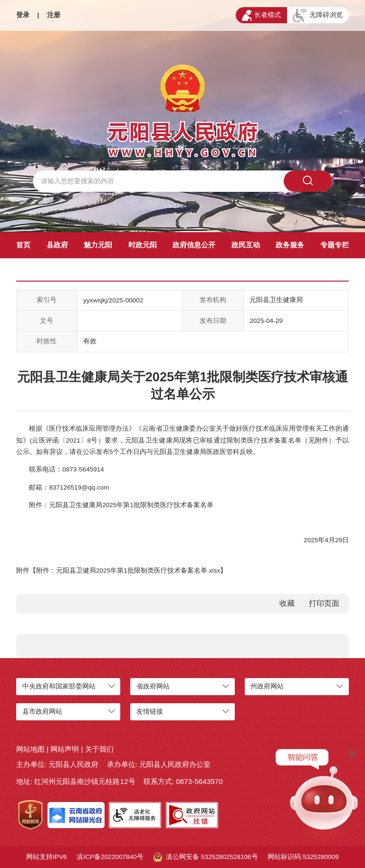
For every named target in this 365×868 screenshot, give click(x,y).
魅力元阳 (98, 245)
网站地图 (30, 749)
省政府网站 (153, 686)
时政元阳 (143, 245)
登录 (23, 15)
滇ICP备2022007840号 (110, 857)
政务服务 (290, 245)
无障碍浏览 (318, 16)
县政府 (57, 245)
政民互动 (246, 245)
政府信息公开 (194, 245)
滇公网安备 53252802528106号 (206, 857)
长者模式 (261, 15)
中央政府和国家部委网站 (59, 686)
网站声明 (65, 749)
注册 (54, 15)
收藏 (287, 603)
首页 (23, 245)
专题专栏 (335, 245)
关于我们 (99, 749)
